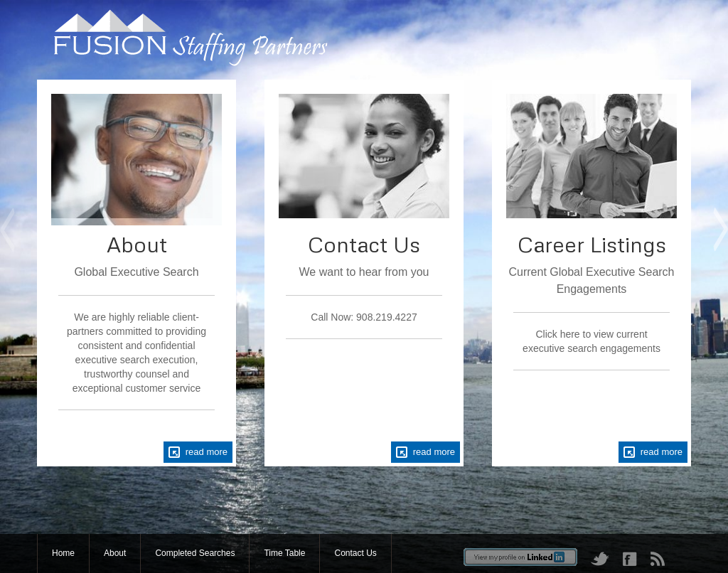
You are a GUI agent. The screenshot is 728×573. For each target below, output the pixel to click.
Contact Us (355, 553)
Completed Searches (195, 553)
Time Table (284, 553)
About (115, 553)
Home (63, 553)
